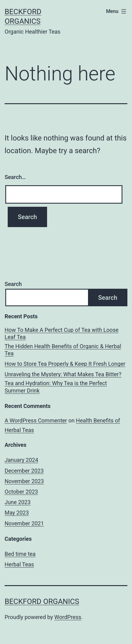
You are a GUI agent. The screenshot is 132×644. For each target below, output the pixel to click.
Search (13, 284)
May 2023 (17, 513)
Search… (15, 177)
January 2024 (21, 460)
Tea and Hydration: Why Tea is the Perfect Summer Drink (56, 387)
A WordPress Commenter (36, 420)
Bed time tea (20, 554)
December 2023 (24, 471)
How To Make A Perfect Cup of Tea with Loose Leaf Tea (62, 333)
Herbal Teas (19, 564)
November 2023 (24, 481)
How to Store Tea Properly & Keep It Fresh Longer (65, 364)
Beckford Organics (42, 601)
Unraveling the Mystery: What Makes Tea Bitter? (63, 374)
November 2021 (24, 523)
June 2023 (18, 502)
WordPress (68, 617)
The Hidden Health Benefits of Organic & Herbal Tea (63, 350)
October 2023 (21, 492)
